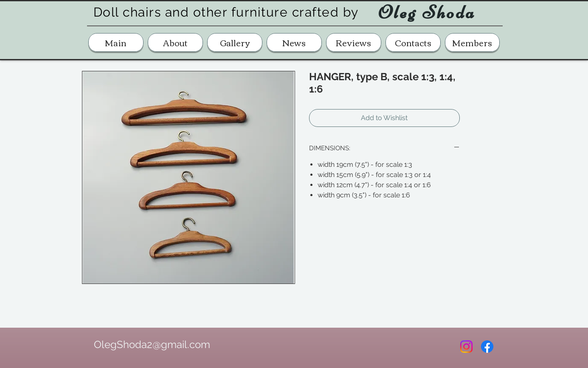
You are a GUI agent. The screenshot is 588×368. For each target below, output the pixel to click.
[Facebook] (487, 347)
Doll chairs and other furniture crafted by (226, 12)
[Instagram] (466, 347)
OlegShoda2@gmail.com (152, 344)
